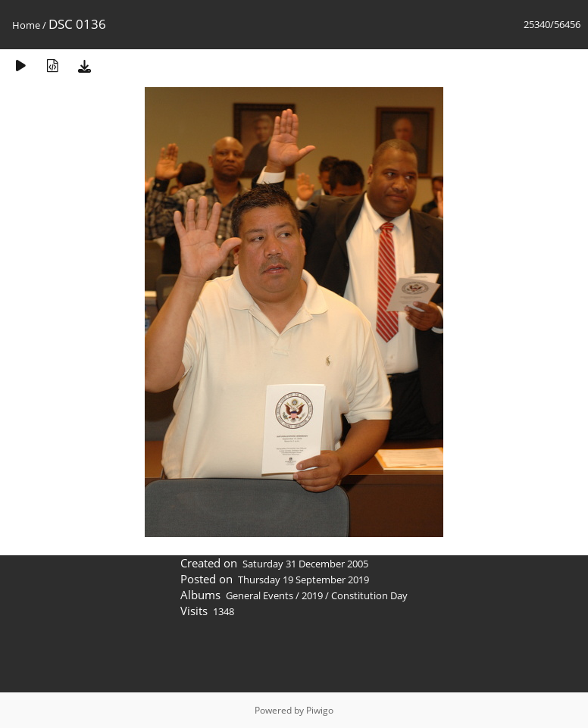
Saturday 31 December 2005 (305, 564)
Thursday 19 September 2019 (303, 580)
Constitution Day (369, 595)
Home (26, 25)
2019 (312, 595)
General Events (260, 595)
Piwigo (320, 710)
